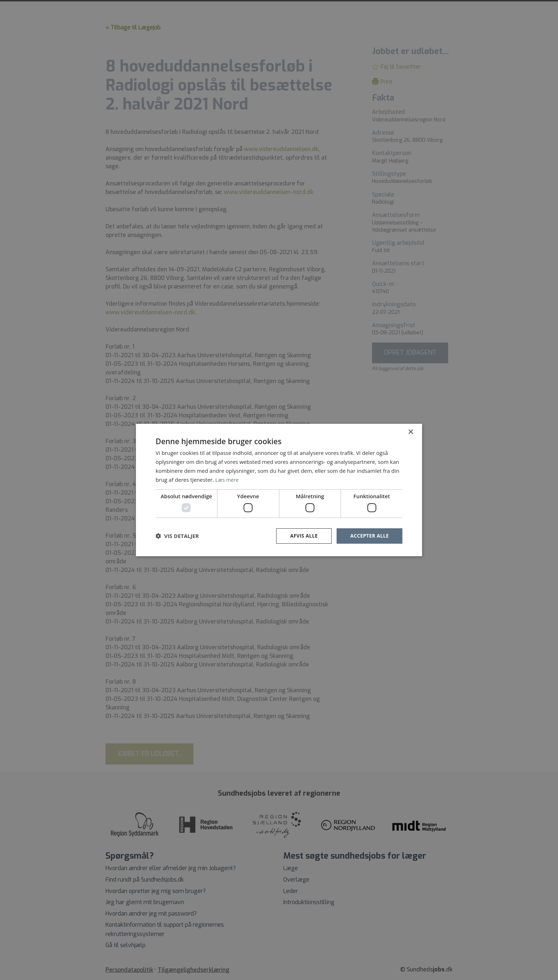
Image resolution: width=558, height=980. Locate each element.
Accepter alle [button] (369, 536)
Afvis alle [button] (302, 536)
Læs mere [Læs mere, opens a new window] (228, 479)
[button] (177, 536)
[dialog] (279, 490)
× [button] (410, 432)
